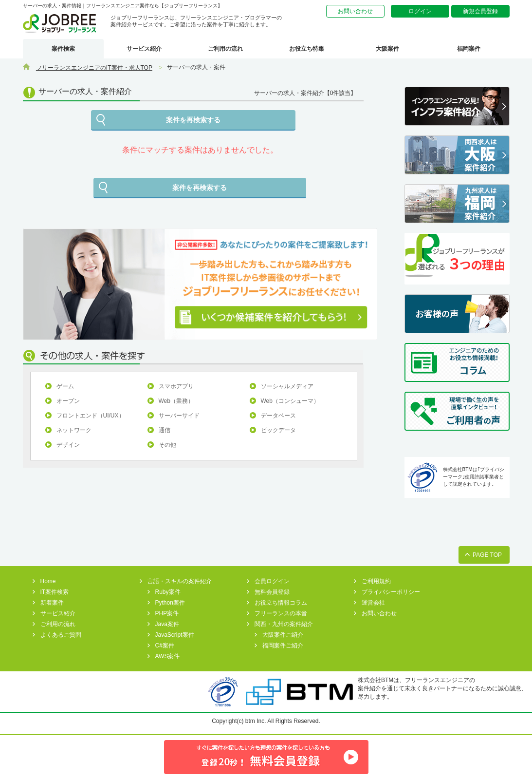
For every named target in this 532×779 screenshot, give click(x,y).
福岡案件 (469, 49)
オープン (68, 401)
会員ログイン (272, 581)
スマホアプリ (176, 386)
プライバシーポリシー (391, 592)
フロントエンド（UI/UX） (91, 416)
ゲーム (65, 386)
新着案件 (52, 603)
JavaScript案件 (175, 635)
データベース (278, 416)
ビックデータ (278, 430)
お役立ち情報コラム (281, 603)
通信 (165, 430)
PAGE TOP (487, 555)
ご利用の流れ (225, 49)
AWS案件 (168, 656)
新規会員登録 (480, 11)
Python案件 (170, 603)
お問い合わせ (355, 11)
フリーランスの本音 (281, 613)
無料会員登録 (272, 592)
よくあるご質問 (61, 635)
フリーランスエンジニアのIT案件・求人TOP (94, 68)
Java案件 (167, 624)
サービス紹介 (144, 49)
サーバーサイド (179, 416)
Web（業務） (176, 401)
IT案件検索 (55, 592)
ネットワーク (74, 430)
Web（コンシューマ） (290, 401)
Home (48, 581)
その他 (167, 445)
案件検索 (63, 49)
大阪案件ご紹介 (283, 635)
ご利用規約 (376, 581)
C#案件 (165, 646)
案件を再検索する (193, 120)
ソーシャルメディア (287, 386)
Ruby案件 (168, 592)
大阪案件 (387, 49)
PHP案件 (167, 613)
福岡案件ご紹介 (283, 646)
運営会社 (373, 603)
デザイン (68, 445)
